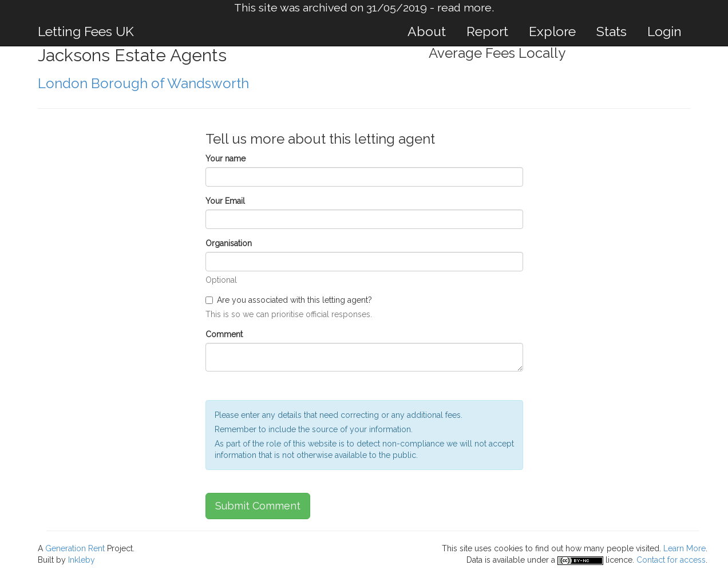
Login (664, 31)
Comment (224, 334)
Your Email (225, 201)
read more (464, 8)
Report (487, 31)
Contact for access (671, 560)
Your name (225, 159)
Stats (612, 31)
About (427, 31)
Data (474, 560)
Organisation (229, 243)
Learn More (685, 548)
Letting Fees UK (86, 31)
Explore (552, 31)
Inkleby (82, 560)
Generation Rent (75, 548)
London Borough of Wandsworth (143, 83)
